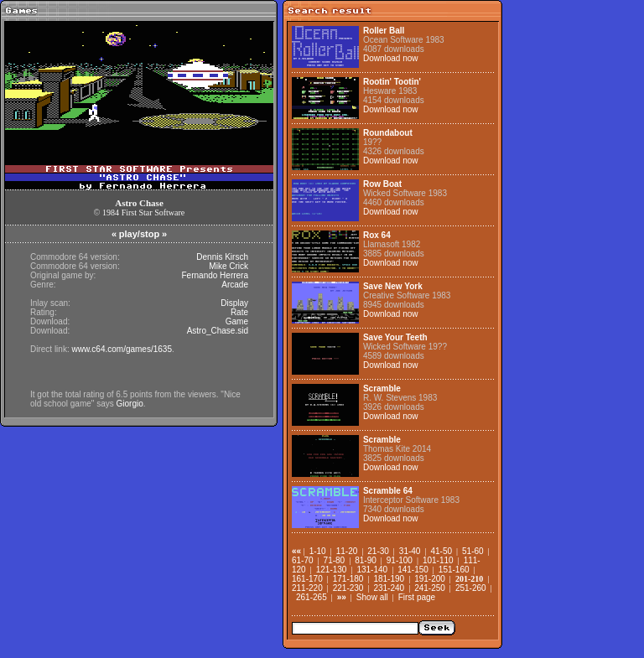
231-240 (389, 588)
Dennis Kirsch (222, 257)
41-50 (441, 551)
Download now (391, 58)
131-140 (372, 570)
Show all (372, 597)
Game (237, 321)
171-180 (348, 579)
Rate (239, 312)
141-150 (413, 570)
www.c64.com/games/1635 (122, 349)
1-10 (318, 551)
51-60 (473, 551)
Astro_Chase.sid (218, 331)
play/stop (139, 234)
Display (234, 303)
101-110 (438, 560)
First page (417, 597)
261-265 (312, 597)
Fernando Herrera (215, 275)
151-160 (454, 570)
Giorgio (130, 404)
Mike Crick (229, 266)
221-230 (348, 588)
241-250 (430, 588)
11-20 (347, 551)
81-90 (366, 560)
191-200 (430, 579)
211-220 (307, 588)
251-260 (471, 588)
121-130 (332, 570)
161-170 (307, 579)
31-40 (410, 551)
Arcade (235, 285)
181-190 (389, 579)
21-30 (378, 551)
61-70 (303, 560)
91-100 (400, 560)
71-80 (335, 560)
